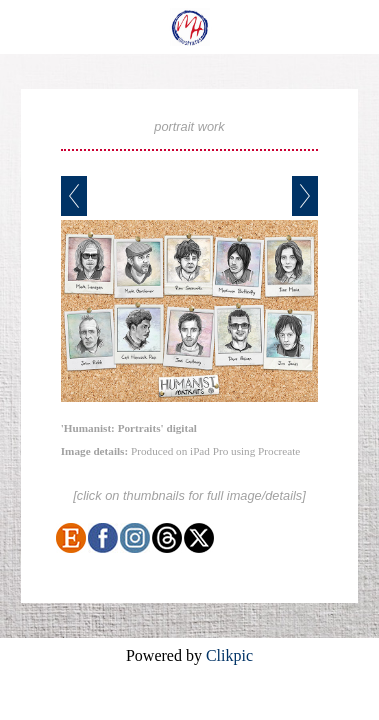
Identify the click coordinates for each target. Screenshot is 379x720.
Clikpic (229, 655)
